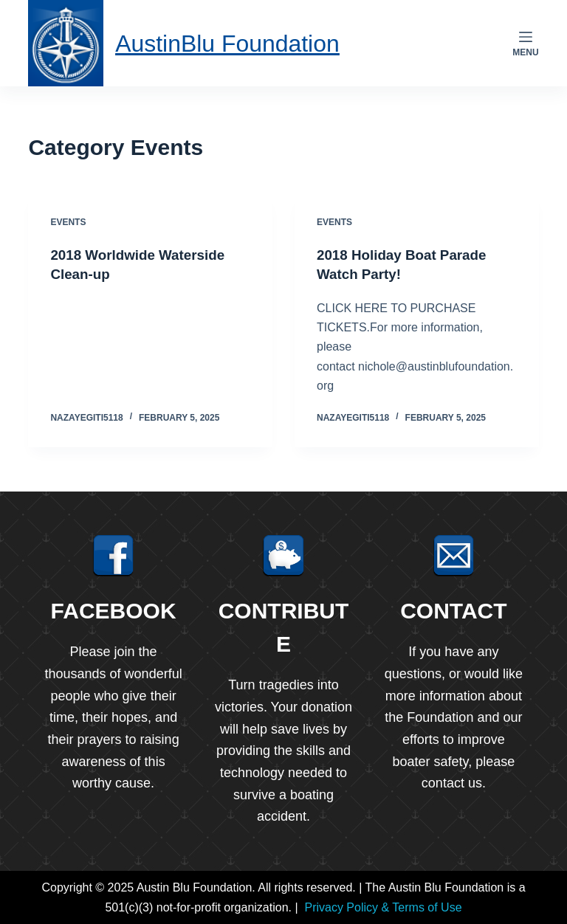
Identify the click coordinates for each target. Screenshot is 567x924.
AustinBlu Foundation (238, 42)
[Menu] (525, 44)
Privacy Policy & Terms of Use (383, 907)
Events (68, 222)
